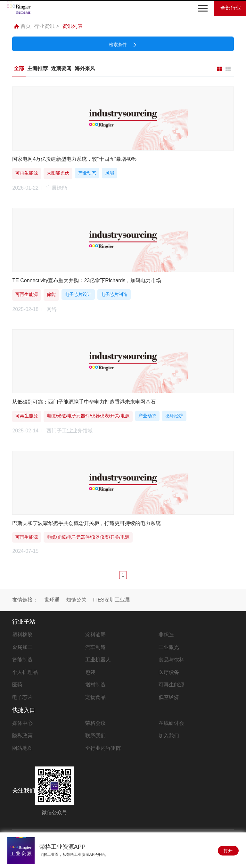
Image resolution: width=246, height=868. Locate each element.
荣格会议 (95, 723)
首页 (22, 26)
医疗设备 (169, 672)
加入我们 (169, 736)
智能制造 (22, 660)
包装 (90, 672)
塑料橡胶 (22, 635)
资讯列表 (72, 26)
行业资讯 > (46, 26)
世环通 (52, 600)
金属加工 (22, 647)
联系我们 (95, 736)
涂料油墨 (95, 635)
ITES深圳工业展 (111, 600)
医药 (17, 685)
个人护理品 (25, 672)
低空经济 (169, 697)
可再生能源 (171, 685)
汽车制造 (95, 647)
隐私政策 (22, 736)
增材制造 (95, 685)
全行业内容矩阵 (103, 748)
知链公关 (76, 600)
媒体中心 (22, 723)
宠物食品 (95, 697)
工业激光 (169, 647)
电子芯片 (22, 697)
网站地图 (22, 748)
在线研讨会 (171, 723)
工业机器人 (98, 660)
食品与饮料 (171, 660)
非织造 (166, 635)
